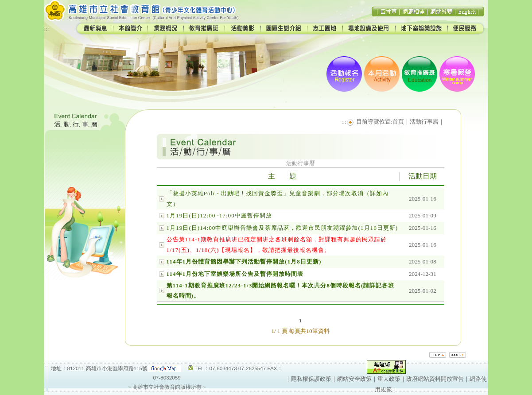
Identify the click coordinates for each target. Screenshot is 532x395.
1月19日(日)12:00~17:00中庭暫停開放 (219, 215)
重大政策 (389, 379)
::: (47, 29)
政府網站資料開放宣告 (435, 379)
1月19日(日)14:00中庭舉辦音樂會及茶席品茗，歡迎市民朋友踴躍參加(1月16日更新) (282, 228)
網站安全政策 (354, 379)
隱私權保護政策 (311, 379)
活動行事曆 (424, 122)
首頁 (398, 122)
